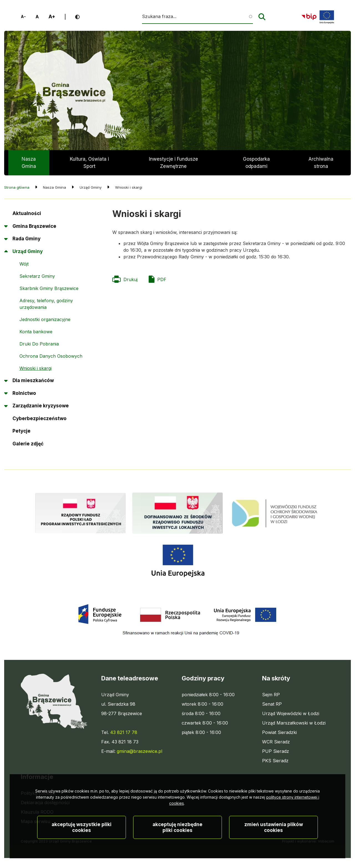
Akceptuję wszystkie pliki (82, 844)
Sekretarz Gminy (37, 276)
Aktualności (27, 213)
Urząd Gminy (28, 251)
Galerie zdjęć (28, 444)
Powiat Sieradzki (279, 732)
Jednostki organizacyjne (45, 319)
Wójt (24, 264)
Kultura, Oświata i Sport (89, 163)
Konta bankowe (36, 332)
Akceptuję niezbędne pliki (177, 844)
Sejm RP (271, 695)
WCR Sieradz (276, 742)
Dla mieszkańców (33, 380)
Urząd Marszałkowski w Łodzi (294, 723)
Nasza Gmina (29, 163)
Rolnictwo (24, 393)
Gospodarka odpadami (256, 163)
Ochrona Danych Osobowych (51, 356)
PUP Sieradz (276, 751)
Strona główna (17, 187)
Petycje (21, 433)
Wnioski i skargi (35, 368)
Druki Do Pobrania (39, 345)
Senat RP (272, 704)
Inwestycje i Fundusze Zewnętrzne (173, 163)
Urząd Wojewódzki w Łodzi (291, 713)
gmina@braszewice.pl (140, 751)
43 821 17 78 (124, 732)
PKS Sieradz (275, 761)
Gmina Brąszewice (34, 226)
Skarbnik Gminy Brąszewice (49, 288)
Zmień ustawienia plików (274, 844)
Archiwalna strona (321, 166)
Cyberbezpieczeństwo (40, 418)
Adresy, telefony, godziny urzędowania (46, 304)
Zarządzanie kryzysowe (41, 406)
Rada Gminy (26, 239)
